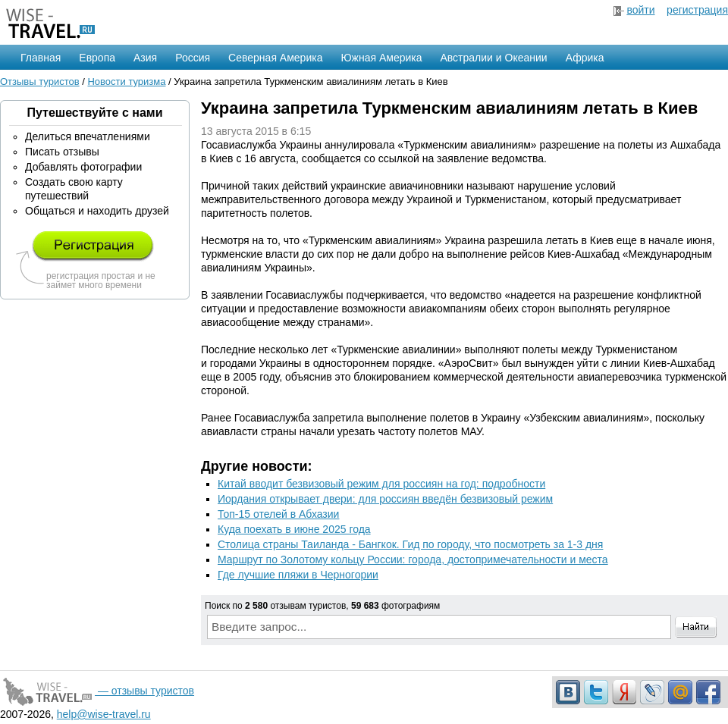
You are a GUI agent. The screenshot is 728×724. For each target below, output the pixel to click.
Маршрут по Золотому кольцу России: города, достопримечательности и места (413, 559)
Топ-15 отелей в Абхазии (278, 514)
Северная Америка (275, 58)
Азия (145, 58)
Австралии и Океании (494, 58)
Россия (193, 58)
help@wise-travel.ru (104, 714)
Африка (585, 58)
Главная (41, 58)
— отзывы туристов (97, 691)
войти (640, 10)
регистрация (697, 10)
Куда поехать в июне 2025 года (294, 529)
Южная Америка (381, 58)
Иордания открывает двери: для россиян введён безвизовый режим (385, 499)
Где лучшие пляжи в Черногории (298, 575)
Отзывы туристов (40, 81)
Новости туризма (126, 81)
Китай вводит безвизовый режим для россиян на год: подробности (381, 484)
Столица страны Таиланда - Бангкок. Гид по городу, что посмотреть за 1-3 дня (410, 544)
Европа (97, 58)
